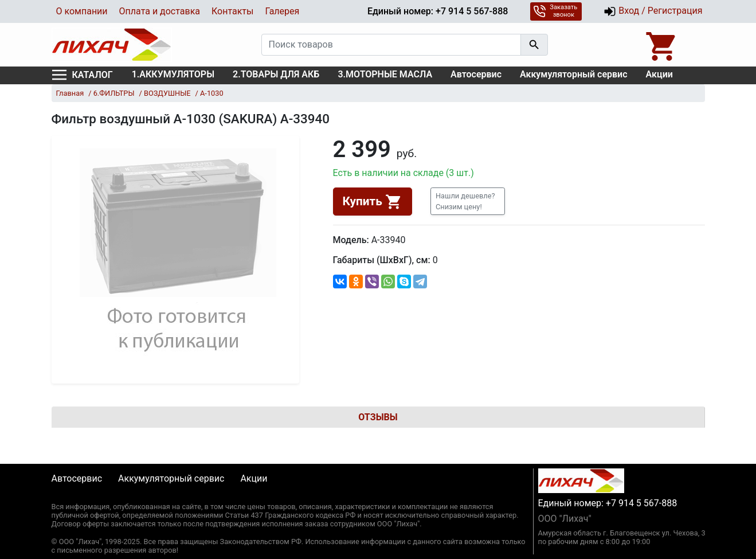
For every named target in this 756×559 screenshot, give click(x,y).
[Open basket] (662, 45)
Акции (659, 74)
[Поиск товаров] (391, 45)
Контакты (232, 11)
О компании (82, 11)
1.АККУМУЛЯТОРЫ (173, 74)
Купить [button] (373, 202)
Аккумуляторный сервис (574, 74)
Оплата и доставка (160, 11)
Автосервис (476, 74)
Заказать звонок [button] (555, 11)
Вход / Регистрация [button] (653, 11)
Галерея (282, 11)
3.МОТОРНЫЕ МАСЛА (385, 74)
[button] (468, 201)
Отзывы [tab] (378, 417)
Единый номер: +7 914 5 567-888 (438, 11)
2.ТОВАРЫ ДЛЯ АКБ (276, 74)
